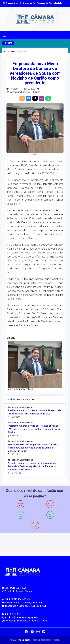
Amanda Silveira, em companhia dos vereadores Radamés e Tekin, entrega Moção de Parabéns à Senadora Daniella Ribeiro (32, 466)
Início (6, 52)
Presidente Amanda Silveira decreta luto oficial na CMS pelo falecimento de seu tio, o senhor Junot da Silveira (34, 429)
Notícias (14, 52)
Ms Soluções (24, 640)
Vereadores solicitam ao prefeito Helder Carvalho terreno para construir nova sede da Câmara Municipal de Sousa (33, 448)
